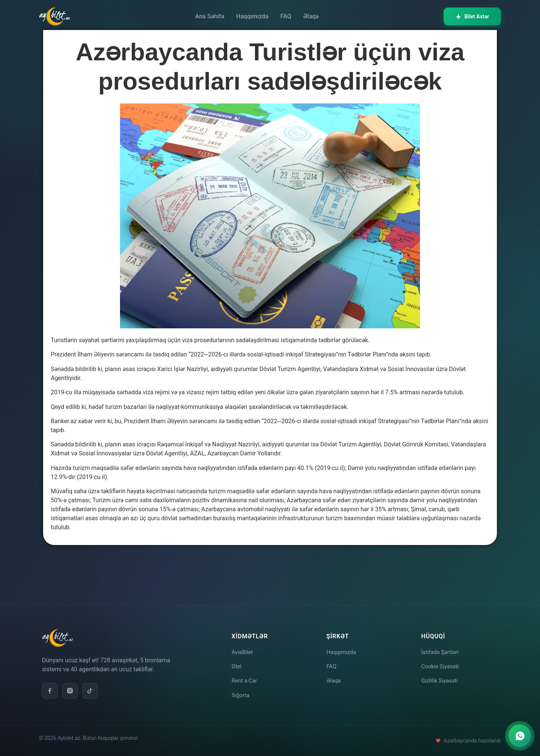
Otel (237, 663)
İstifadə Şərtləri (441, 647)
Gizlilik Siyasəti (441, 679)
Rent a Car (246, 679)
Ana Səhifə (210, 16)
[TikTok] (92, 686)
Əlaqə (311, 16)
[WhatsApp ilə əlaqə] (520, 736)
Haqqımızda (252, 16)
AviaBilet (243, 647)
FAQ (286, 16)
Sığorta (241, 695)
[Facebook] (50, 686)
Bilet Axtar (472, 16)
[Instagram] (71, 686)
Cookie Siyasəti (441, 663)
